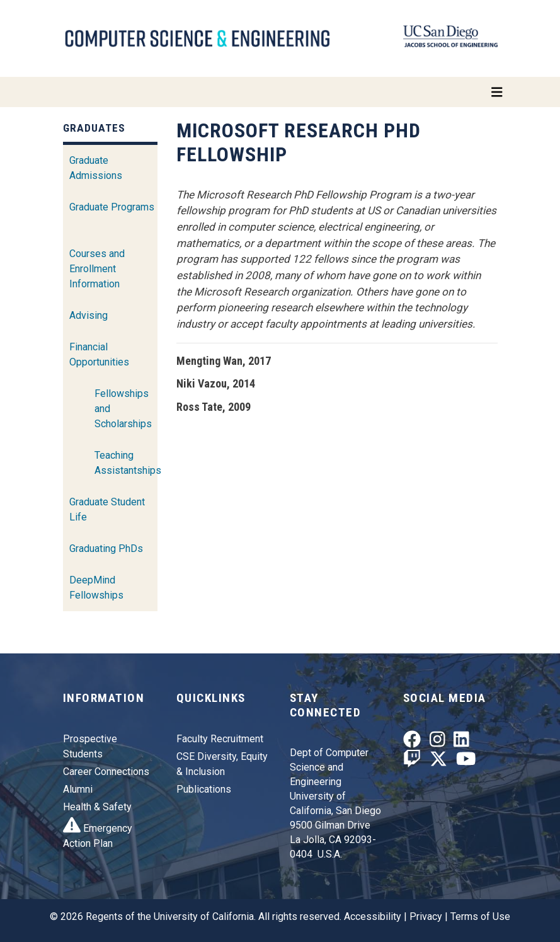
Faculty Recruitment (220, 739)
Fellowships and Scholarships (123, 409)
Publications (204, 789)
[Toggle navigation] (280, 92)
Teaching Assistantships (128, 463)
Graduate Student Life (107, 509)
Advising (89, 315)
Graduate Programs (112, 207)
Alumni (78, 789)
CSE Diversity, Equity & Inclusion (222, 764)
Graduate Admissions (96, 168)
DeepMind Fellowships (96, 588)
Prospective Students (90, 746)
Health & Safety (97, 807)
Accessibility (373, 916)
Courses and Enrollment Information (97, 269)
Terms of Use (480, 916)
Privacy (426, 916)
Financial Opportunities (99, 354)
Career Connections (106, 772)
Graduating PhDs (106, 549)
